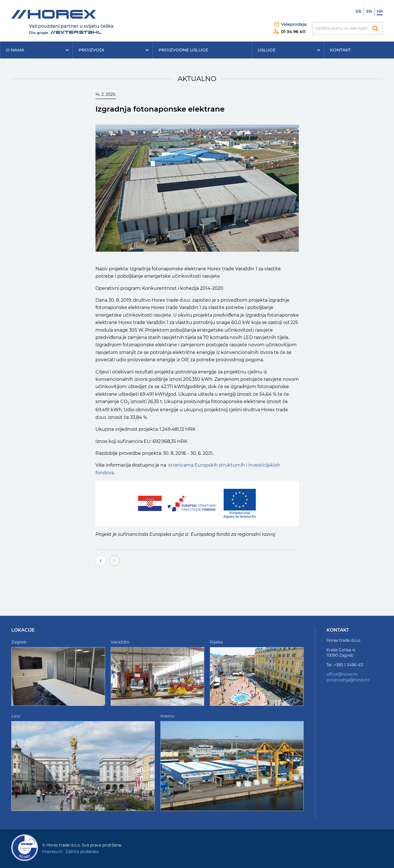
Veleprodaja (294, 24)
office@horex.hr (342, 674)
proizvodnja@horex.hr (348, 680)
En (369, 11)
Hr (380, 11)
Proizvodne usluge (183, 50)
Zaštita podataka (82, 852)
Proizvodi (91, 50)
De (359, 11)
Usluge (267, 50)
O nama (15, 50)
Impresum (52, 852)
